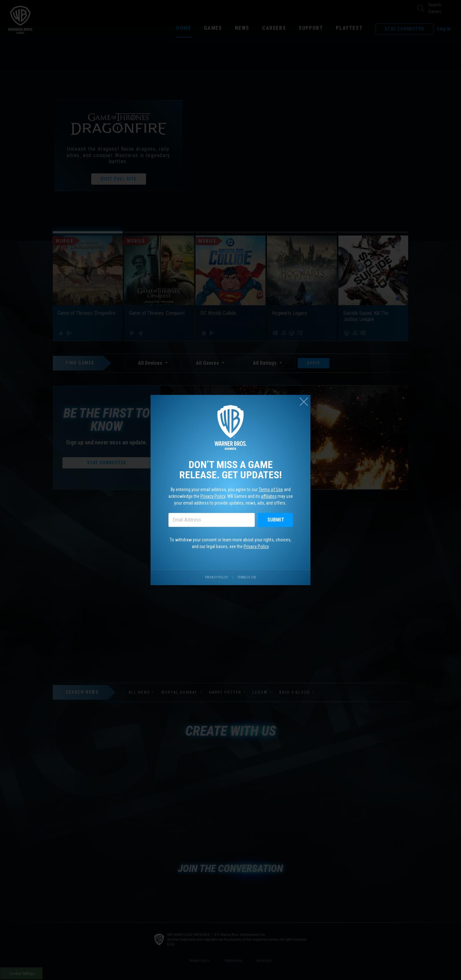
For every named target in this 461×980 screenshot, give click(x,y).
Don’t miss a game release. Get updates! (230, 470)
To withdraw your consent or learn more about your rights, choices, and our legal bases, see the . (230, 543)
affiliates (269, 496)
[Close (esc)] (304, 402)
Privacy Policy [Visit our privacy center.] (216, 577)
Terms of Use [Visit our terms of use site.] (247, 577)
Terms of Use (271, 490)
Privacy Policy (213, 496)
